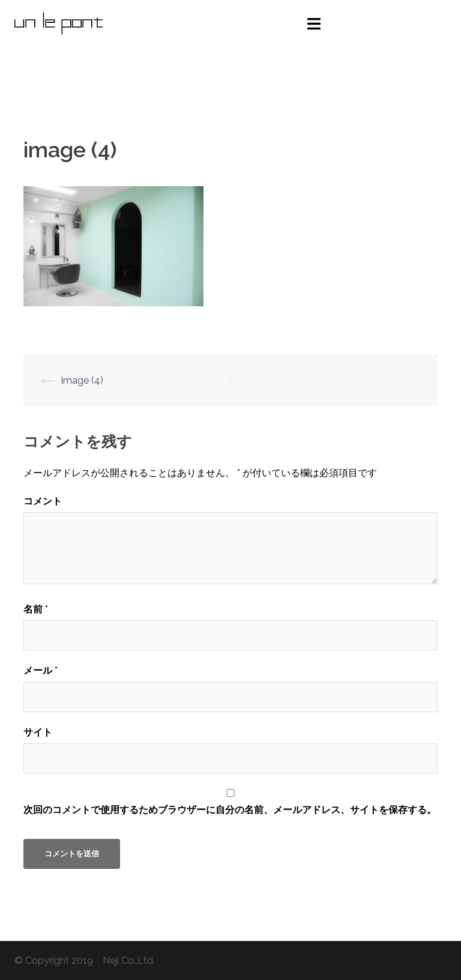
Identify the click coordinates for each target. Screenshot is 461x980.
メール (41, 670)
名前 (36, 609)
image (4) (82, 380)
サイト (38, 732)
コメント (43, 501)
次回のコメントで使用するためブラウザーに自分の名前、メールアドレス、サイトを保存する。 (230, 810)
